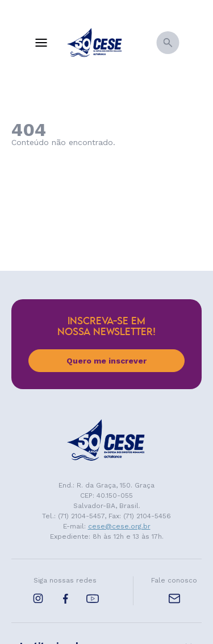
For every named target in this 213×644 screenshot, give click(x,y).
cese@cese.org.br (119, 526)
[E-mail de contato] (174, 598)
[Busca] (168, 43)
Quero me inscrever (106, 361)
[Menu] (41, 43)
